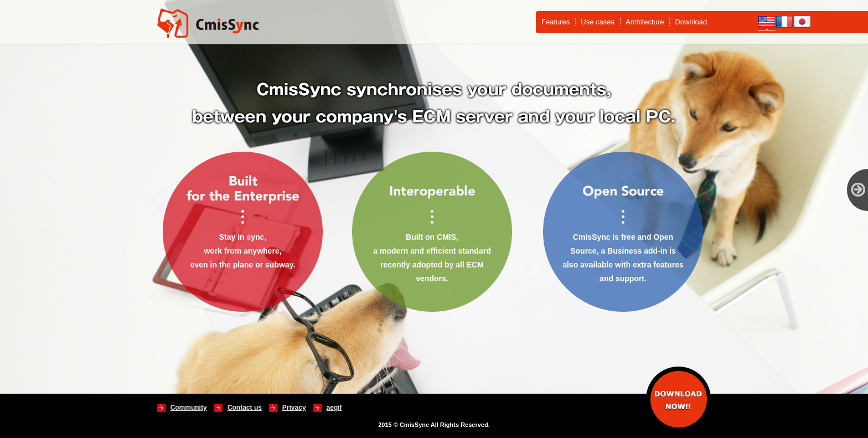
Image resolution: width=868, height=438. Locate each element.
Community (189, 408)
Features (556, 22)
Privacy (294, 408)
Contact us (245, 408)
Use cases (598, 22)
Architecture (645, 22)
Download (691, 22)
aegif (334, 408)
